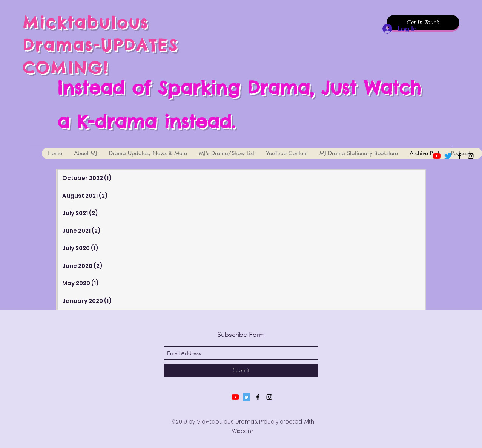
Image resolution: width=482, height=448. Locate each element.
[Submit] (241, 370)
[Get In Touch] (423, 23)
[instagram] (471, 156)
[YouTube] (437, 156)
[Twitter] (448, 156)
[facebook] (459, 156)
